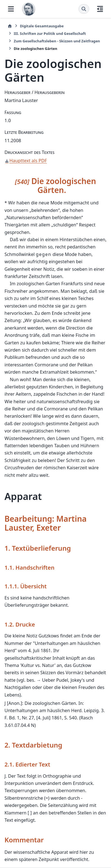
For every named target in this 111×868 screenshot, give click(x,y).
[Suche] (84, 9)
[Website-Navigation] (11, 9)
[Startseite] (10, 26)
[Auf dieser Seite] (100, 9)
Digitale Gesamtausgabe (42, 26)
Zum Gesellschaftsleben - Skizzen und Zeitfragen (57, 41)
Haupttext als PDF (28, 161)
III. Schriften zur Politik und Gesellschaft (50, 33)
